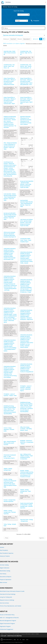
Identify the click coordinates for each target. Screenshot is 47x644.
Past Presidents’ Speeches (7, 553)
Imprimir (36, 39)
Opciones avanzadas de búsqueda (13, 35)
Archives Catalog (4, 565)
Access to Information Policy (7, 615)
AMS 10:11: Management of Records (9, 618)
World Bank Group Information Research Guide (12, 591)
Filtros (5, 28)
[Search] (23, 15)
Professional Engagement (7, 629)
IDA (18, 640)
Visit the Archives (4, 603)
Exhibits (2, 547)
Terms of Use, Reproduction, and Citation (11, 606)
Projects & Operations (6, 580)
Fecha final (13, 39)
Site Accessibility (16, 634)
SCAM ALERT (3, 636)
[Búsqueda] (28, 15)
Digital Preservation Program (7, 623)
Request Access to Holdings (7, 600)
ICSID (27, 640)
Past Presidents (4, 550)
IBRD (15, 640)
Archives (8, 2)
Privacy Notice (8, 634)
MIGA (24, 640)
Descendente (27, 39)
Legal (2, 634)
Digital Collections (5, 568)
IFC (20, 640)
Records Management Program (8, 621)
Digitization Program (5, 626)
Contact (37, 634)
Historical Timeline (5, 556)
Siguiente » (42, 538)
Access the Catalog (13, 7)
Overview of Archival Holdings (8, 594)
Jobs (33, 634)
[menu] (45, 2)
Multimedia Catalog (5, 571)
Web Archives (4, 582)
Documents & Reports (6, 577)
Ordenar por (6, 39)
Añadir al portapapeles (16, 57)
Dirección (20, 39)
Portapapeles (34, 21)
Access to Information (26, 634)
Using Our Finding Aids (6, 597)
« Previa (6, 538)
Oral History (3, 574)
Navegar (22, 21)
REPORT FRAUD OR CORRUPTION (15, 636)
